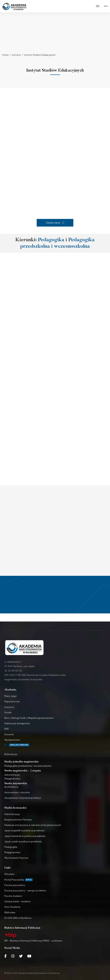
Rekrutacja (11, 754)
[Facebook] (5, 956)
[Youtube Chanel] (29, 956)
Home (5, 55)
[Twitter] (21, 956)
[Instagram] (13, 956)
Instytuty (16, 55)
